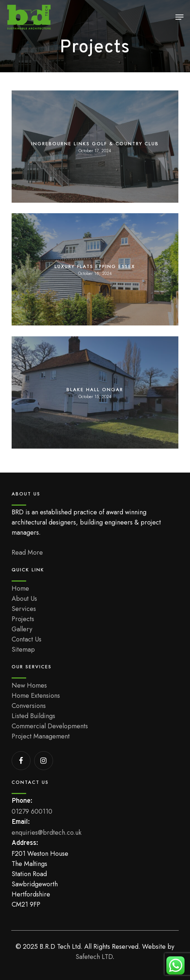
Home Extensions (36, 696)
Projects (23, 619)
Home (20, 588)
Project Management (41, 736)
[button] (179, 17)
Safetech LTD (94, 957)
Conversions (29, 706)
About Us (24, 599)
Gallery (22, 629)
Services (24, 609)
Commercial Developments (50, 726)
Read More (27, 552)
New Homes (29, 685)
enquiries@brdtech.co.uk (47, 833)
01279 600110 (32, 811)
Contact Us (27, 639)
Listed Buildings (33, 716)
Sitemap (23, 649)
